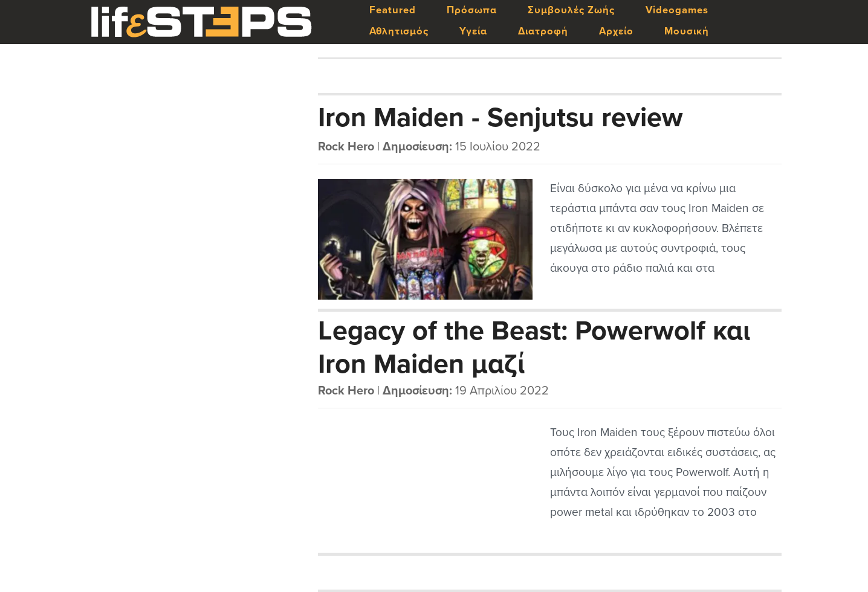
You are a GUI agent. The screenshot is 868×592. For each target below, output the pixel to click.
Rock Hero (346, 147)
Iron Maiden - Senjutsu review (500, 118)
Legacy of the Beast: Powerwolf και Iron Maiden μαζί (534, 347)
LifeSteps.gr (201, 22)
